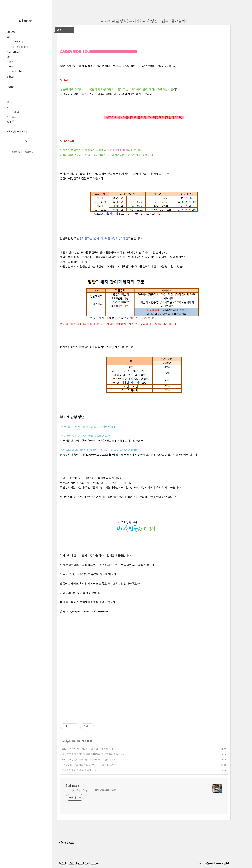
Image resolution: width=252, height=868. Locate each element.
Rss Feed (62, 863)
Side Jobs (11, 77)
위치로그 (12, 117)
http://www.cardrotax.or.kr (98, 455)
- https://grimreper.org (17, 131)
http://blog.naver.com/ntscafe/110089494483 (87, 612)
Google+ (96, 863)
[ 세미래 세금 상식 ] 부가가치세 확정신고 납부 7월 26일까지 (144, 21)
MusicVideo (17, 71)
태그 (9, 107)
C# (8, 57)
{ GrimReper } (26, 21)
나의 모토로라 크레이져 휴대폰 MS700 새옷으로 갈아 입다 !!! (91, 754)
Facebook (80, 863)
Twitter (72, 863)
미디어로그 (13, 112)
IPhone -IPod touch (20, 47)
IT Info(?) (11, 62)
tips (9, 37)
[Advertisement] (144, 684)
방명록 (11, 121)
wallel (226, 863)
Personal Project (14, 52)
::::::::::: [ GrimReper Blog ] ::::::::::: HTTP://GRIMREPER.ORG (91, 790)
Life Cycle (11, 32)
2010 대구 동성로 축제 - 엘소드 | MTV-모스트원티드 (87, 759)
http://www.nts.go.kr (93, 441)
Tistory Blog (17, 42)
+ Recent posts (66, 843)
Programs (11, 87)
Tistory (210, 863)
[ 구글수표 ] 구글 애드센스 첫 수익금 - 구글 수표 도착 (88, 765)
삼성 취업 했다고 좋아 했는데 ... (77, 770)
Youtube (88, 863)
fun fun (10, 67)
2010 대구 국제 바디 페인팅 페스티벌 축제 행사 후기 (87, 749)
